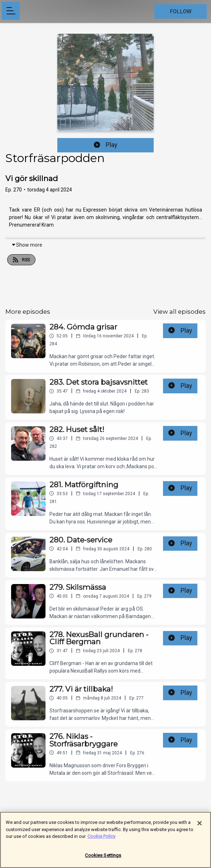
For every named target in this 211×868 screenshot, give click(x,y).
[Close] (200, 826)
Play (106, 145)
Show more (27, 245)
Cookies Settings (103, 858)
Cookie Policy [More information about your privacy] (101, 839)
